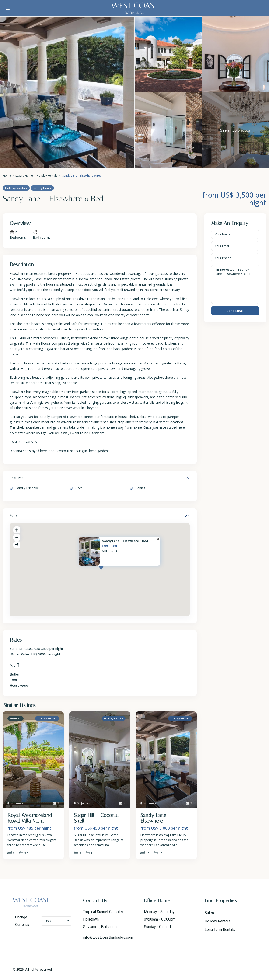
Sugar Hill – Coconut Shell (96, 818)
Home (7, 176)
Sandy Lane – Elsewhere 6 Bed (125, 541)
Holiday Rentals (47, 176)
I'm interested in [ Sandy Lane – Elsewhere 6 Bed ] (235, 284)
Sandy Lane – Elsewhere (156, 818)
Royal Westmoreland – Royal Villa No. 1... (32, 818)
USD (48, 921)
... (48, 845)
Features (17, 478)
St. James (17, 803)
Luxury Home (24, 176)
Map (13, 516)
